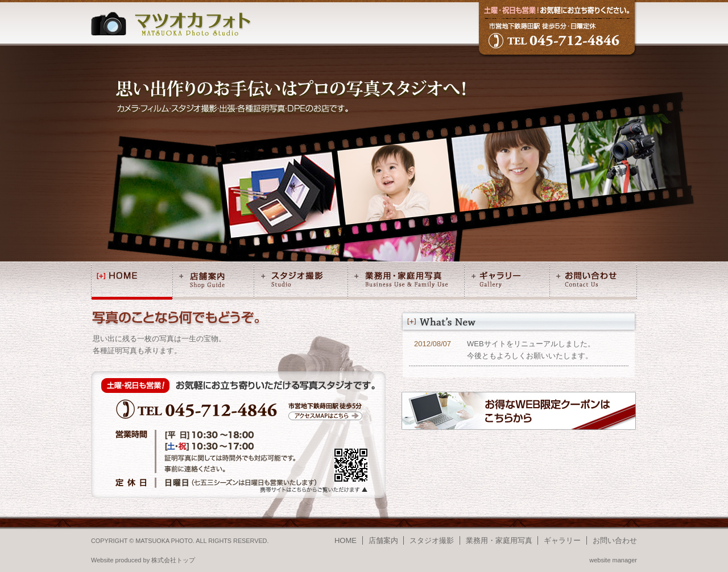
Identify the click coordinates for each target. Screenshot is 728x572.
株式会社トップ (173, 560)
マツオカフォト (171, 24)
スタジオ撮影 (301, 282)
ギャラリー (507, 282)
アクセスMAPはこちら (325, 416)
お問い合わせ (593, 282)
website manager (613, 560)
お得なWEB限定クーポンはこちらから (519, 411)
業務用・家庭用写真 (406, 282)
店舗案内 (213, 282)
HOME (132, 282)
